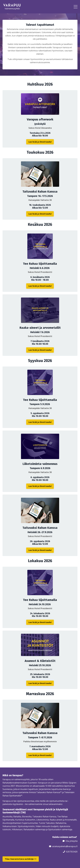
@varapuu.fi (72, 846)
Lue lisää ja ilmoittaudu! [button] (40, 142)
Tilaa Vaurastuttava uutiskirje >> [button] (21, 859)
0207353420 (72, 852)
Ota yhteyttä (72, 841)
